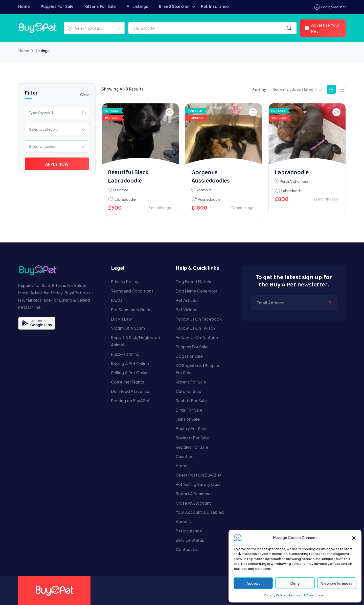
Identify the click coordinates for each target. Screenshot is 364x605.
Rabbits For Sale (191, 401)
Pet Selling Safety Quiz (198, 484)
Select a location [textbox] (43, 146)
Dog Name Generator (197, 291)
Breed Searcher (175, 7)
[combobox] (94, 28)
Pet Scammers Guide (131, 310)
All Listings (137, 7)
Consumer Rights (128, 382)
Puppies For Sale (57, 7)
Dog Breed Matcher (195, 282)
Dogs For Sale (189, 356)
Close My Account (193, 503)
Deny (295, 583)
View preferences (337, 583)
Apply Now (57, 164)
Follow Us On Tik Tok (196, 328)
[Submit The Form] (329, 303)
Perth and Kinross (294, 181)
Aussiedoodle (209, 199)
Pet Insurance (215, 7)
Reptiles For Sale (192, 447)
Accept (253, 583)
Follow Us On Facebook (199, 319)
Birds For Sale (189, 410)
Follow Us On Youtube (197, 337)
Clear (85, 95)
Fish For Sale (188, 419)
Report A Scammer (194, 494)
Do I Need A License (130, 391)
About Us (185, 521)
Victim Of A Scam (128, 328)
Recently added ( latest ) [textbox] (295, 89)
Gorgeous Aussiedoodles (211, 177)
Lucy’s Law (121, 319)
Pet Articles (187, 300)
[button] (354, 537)
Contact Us (187, 549)
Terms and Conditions (306, 595)
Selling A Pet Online (130, 373)
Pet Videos (186, 310)
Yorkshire (204, 190)
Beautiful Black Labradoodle (128, 177)
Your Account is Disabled (200, 512)
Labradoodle (125, 199)
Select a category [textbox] (44, 129)
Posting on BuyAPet (130, 401)
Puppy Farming (125, 354)
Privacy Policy (275, 595)
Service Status (190, 540)
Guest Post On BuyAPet (199, 475)
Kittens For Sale (100, 7)
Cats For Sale (188, 391)
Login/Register (330, 7)
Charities (184, 456)
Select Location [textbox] (89, 28)
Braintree (121, 190)
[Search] (289, 28)
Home (24, 7)
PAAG (117, 300)
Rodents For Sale (192, 438)
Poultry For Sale (191, 428)
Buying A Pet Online (130, 363)
